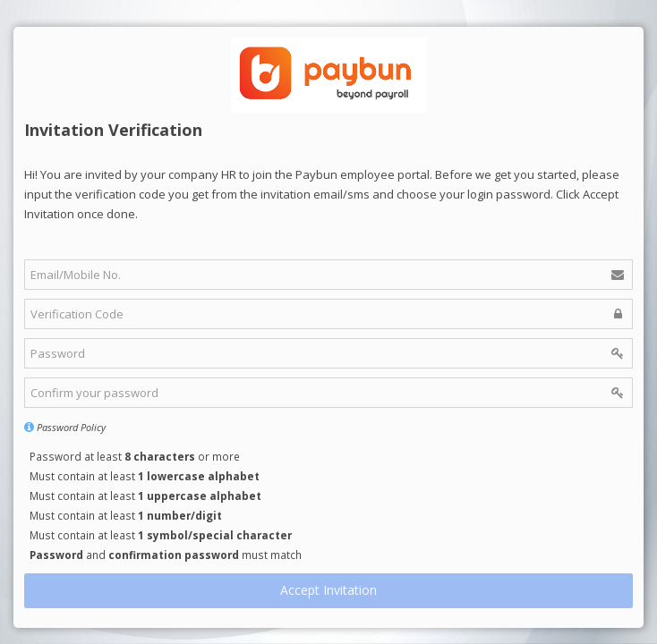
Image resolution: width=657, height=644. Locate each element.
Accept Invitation (328, 590)
